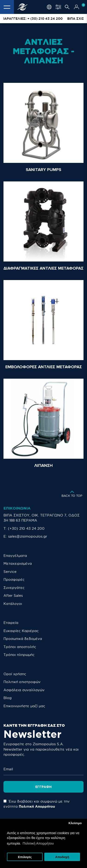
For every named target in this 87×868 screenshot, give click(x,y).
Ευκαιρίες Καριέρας (21, 631)
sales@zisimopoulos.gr (28, 536)
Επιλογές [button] (25, 857)
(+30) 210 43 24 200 (26, 528)
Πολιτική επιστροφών (22, 682)
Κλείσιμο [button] (75, 823)
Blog (8, 698)
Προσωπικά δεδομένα (23, 639)
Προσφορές (14, 579)
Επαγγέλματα (15, 556)
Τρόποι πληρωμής (19, 655)
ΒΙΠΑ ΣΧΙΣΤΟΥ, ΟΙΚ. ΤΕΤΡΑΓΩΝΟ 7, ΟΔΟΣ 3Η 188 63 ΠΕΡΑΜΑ (42, 518)
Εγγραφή (43, 787)
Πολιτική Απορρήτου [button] (38, 843)
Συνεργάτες (14, 588)
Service (10, 572)
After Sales (13, 595)
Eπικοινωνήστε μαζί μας (24, 706)
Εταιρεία (11, 623)
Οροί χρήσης (15, 674)
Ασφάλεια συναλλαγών (24, 690)
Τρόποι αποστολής (20, 647)
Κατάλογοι (13, 604)
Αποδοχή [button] (62, 857)
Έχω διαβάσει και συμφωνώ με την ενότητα (37, 804)
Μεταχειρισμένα (18, 563)
